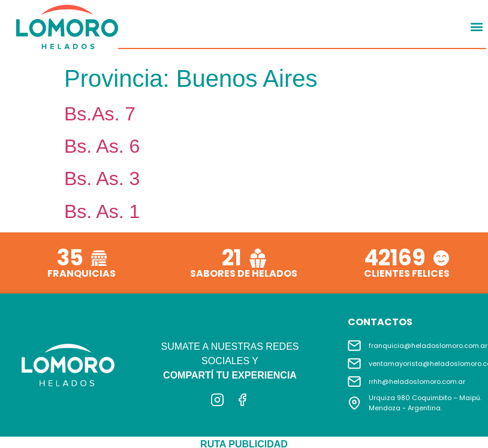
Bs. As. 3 (102, 178)
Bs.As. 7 (100, 114)
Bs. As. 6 (102, 146)
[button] (476, 27)
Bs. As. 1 (102, 211)
